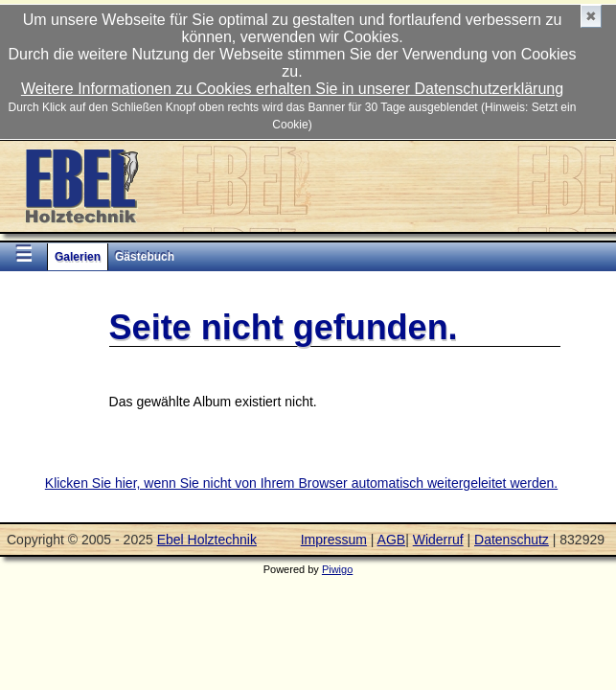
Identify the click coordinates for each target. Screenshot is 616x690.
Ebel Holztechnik (207, 540)
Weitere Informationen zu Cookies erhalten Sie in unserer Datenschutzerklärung (292, 89)
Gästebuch (145, 257)
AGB (392, 540)
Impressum (334, 540)
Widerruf (438, 540)
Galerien (78, 257)
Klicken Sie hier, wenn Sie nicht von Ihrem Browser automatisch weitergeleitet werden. (301, 483)
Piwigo (337, 569)
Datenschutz (512, 540)
